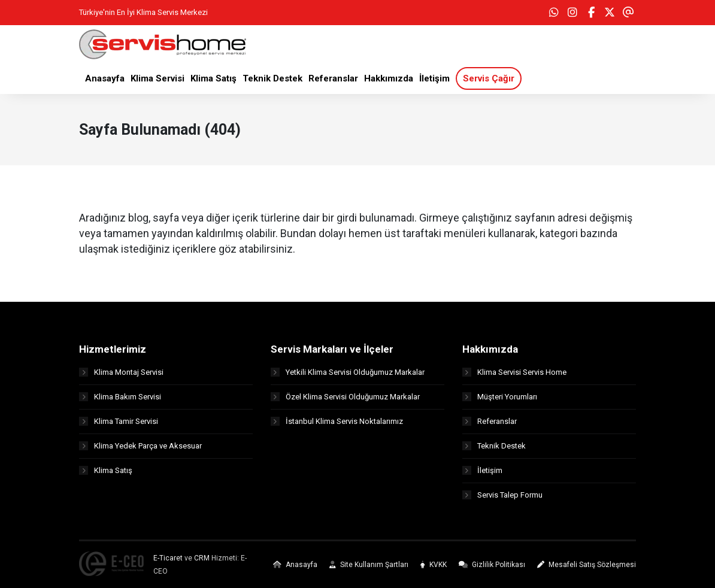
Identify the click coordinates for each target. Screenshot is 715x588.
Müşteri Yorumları (500, 397)
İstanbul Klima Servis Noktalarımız (337, 421)
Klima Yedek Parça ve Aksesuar (140, 446)
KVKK (434, 565)
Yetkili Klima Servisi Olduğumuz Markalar (348, 372)
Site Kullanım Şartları (369, 565)
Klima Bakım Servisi (120, 397)
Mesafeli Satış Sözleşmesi (587, 565)
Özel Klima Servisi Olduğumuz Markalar (345, 397)
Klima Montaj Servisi (121, 372)
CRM (202, 558)
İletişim (482, 470)
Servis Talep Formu (502, 495)
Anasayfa (295, 565)
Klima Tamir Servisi (119, 421)
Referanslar (490, 421)
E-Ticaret (168, 558)
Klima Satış (106, 470)
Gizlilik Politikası (492, 565)
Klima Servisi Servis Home (514, 372)
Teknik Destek (494, 446)
